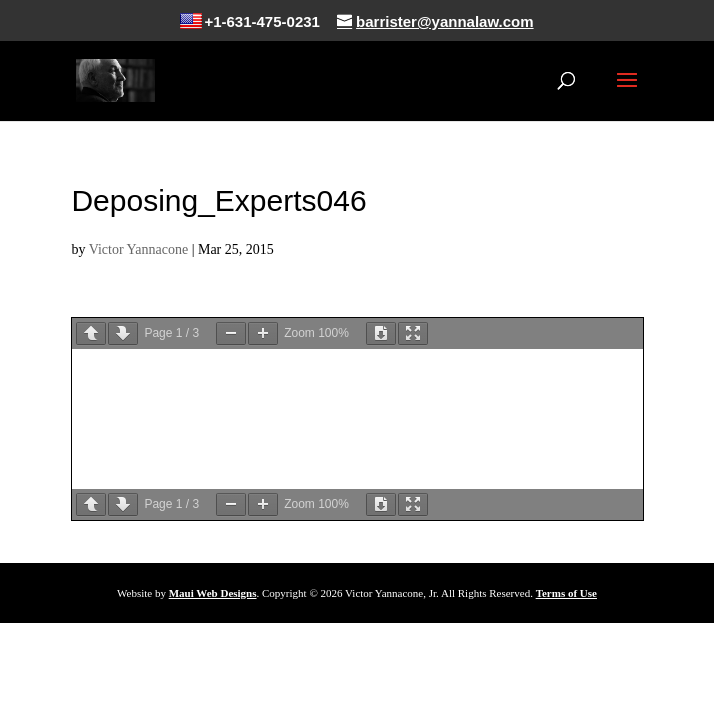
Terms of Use (566, 593)
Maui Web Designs (213, 593)
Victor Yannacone (138, 249)
